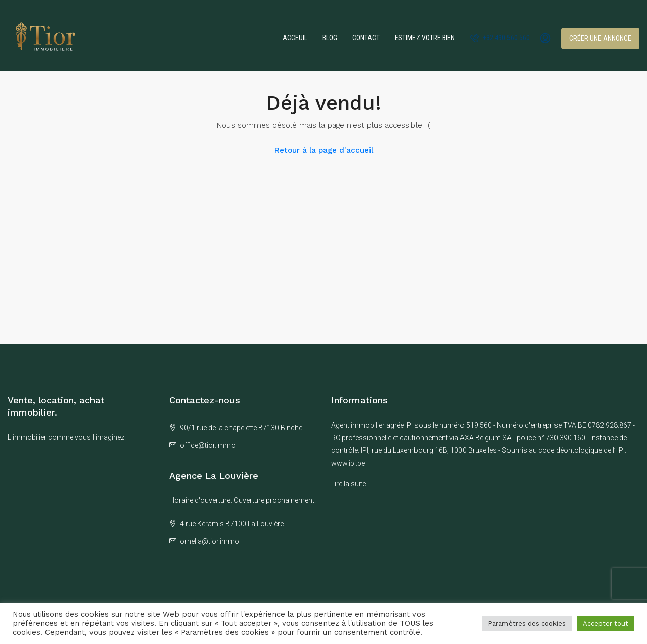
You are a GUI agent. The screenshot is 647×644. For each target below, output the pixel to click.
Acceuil (295, 38)
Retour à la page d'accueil (324, 150)
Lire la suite (349, 484)
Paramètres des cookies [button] (527, 624)
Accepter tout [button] (606, 624)
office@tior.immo (208, 445)
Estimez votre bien (425, 38)
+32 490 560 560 (500, 38)
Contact (366, 38)
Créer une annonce (600, 38)
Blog (330, 38)
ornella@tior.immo (210, 541)
